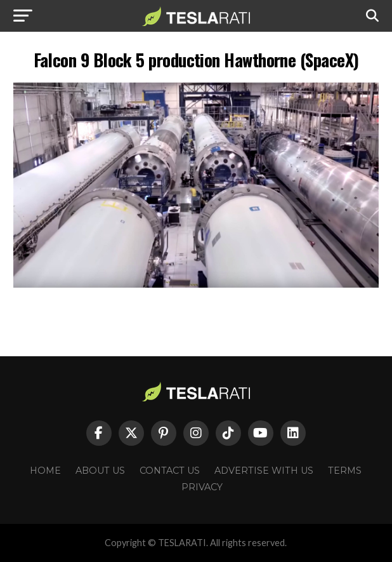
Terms (345, 471)
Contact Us (170, 471)
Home (45, 471)
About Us (100, 471)
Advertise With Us (264, 471)
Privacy (202, 487)
